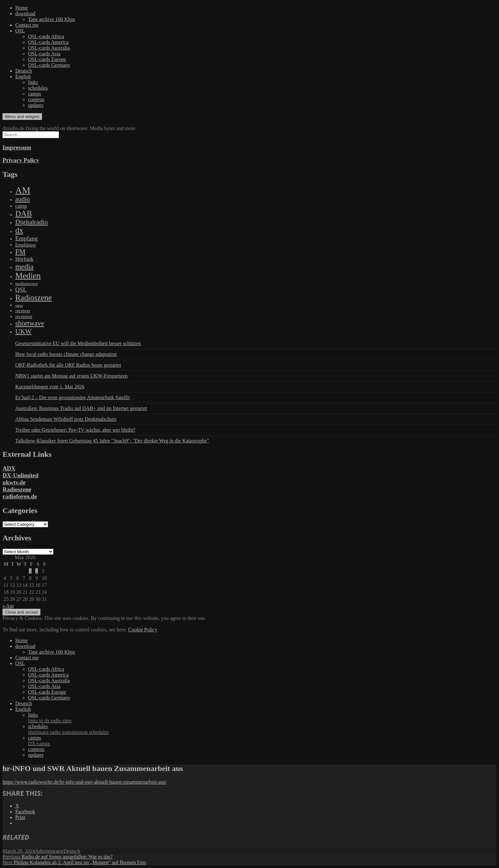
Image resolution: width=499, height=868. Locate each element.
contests (36, 99)
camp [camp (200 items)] (21, 206)
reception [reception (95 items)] (24, 316)
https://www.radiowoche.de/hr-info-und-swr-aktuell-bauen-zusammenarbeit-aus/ (84, 782)
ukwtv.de (14, 482)
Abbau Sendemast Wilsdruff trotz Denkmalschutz (66, 419)
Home (21, 8)
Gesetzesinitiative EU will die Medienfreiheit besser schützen (78, 343)
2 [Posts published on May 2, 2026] (37, 571)
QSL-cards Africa (46, 36)
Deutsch (24, 71)
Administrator (49, 851)
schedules (38, 88)
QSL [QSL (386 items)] (21, 290)
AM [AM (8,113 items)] (23, 190)
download (25, 14)
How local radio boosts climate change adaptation (66, 354)
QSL (20, 31)
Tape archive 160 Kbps (52, 19)
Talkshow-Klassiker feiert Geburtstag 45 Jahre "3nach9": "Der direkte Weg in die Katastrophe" (112, 441)
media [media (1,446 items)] (24, 267)
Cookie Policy (143, 630)
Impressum (17, 147)
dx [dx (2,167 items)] (19, 230)
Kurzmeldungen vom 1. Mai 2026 (50, 387)
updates (36, 105)
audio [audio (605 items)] (23, 199)
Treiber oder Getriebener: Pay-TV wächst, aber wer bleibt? (75, 430)
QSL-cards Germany (49, 65)
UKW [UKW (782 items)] (23, 331)
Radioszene (17, 489)
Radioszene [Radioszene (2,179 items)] (34, 298)
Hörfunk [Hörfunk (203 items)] (24, 259)
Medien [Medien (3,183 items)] (28, 276)
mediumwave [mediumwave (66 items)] (27, 284)
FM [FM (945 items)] (20, 252)
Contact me (27, 25)
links (33, 82)
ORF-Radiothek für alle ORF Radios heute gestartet (68, 365)
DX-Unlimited (21, 475)
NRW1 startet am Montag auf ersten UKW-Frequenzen (71, 376)
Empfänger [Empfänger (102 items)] (26, 245)
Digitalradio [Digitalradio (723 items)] (32, 222)
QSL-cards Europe (47, 59)
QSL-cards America (48, 42)
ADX (9, 468)
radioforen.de (20, 496)
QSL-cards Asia (44, 54)
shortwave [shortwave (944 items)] (30, 323)
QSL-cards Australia (49, 48)
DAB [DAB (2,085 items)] (24, 214)
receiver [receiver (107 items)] (23, 311)
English (23, 76)
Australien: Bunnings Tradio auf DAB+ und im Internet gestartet (81, 408)
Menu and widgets (22, 117)
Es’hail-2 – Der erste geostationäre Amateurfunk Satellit (73, 397)
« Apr (8, 606)
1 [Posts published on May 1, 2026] (30, 571)
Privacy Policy (21, 160)
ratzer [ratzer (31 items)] (19, 306)
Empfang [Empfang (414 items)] (27, 238)
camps (35, 94)
